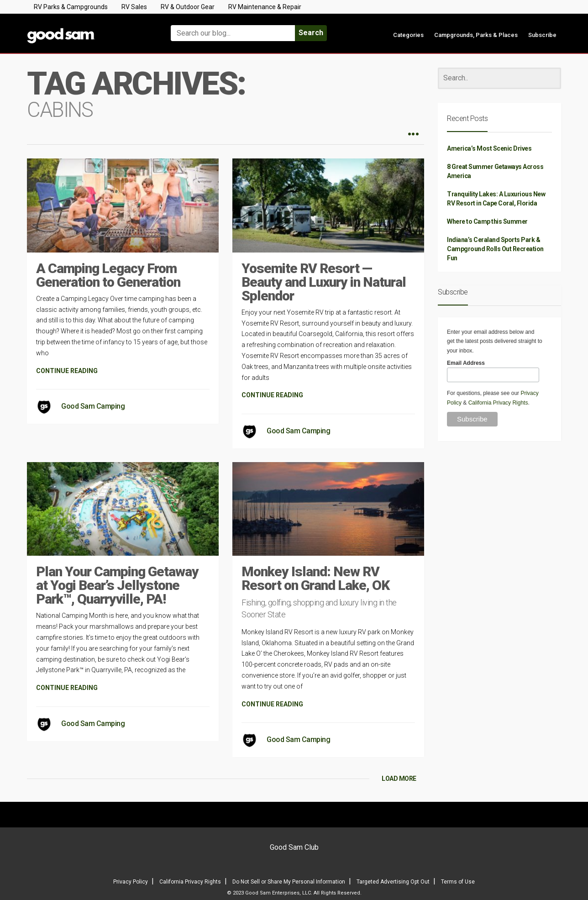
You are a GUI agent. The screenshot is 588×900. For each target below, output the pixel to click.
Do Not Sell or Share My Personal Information (289, 882)
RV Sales (134, 7)
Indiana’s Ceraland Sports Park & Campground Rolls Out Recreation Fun (495, 249)
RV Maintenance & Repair (265, 7)
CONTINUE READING (67, 371)
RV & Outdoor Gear (188, 7)
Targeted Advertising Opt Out (393, 882)
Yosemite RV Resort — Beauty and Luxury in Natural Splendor (324, 282)
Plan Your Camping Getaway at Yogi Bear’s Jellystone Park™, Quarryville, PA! (117, 585)
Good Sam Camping (93, 406)
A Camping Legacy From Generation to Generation (108, 275)
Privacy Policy (131, 882)
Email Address (466, 363)
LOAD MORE (399, 779)
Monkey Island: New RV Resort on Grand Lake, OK (315, 578)
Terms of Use (458, 882)
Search (311, 33)
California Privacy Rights (498, 403)
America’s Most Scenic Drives (489, 148)
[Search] (499, 78)
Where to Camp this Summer (487, 221)
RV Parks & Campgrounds (71, 7)
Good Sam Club (294, 847)
